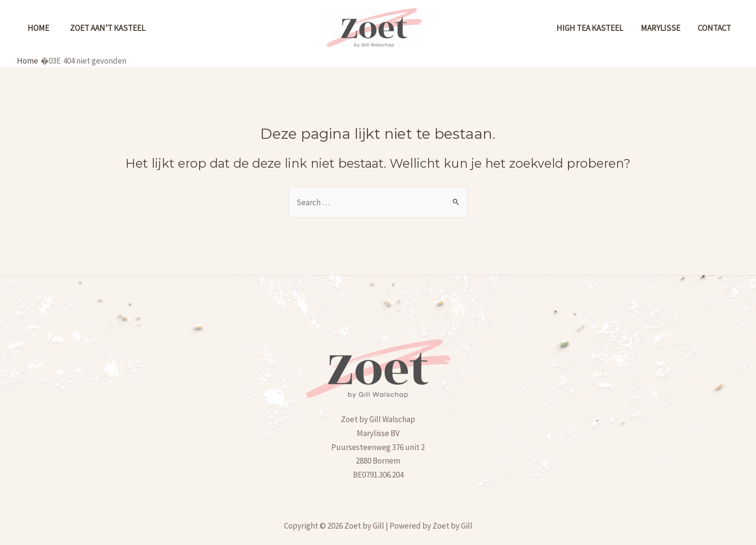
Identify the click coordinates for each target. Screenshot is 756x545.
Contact (722, 28)
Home (42, 28)
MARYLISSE (676, 28)
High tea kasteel (614, 28)
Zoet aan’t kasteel (120, 28)
